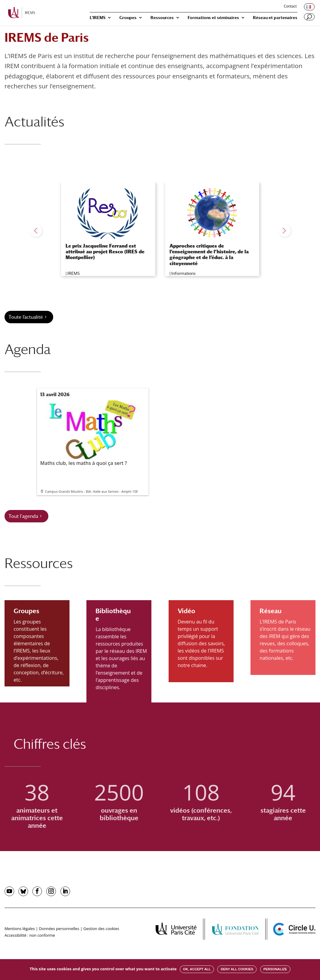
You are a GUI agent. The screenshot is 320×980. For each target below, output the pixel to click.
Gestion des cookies (101, 929)
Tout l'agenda (23, 516)
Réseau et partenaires (275, 18)
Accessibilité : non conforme (30, 935)
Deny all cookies (237, 969)
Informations (183, 273)
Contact (290, 7)
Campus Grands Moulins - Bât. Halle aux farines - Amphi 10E (92, 491)
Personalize (275, 969)
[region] (160, 231)
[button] (36, 231)
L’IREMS (98, 18)
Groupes (128, 18)
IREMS (74, 273)
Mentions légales (20, 929)
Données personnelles (59, 929)
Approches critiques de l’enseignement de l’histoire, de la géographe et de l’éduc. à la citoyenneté (209, 255)
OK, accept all (197, 969)
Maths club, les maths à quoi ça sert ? (92, 433)
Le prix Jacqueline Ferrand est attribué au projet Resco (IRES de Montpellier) (105, 252)
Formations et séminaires (213, 18)
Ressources (162, 18)
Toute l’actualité (26, 317)
